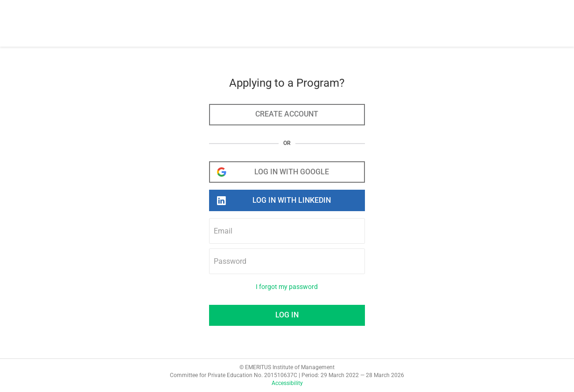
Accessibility (287, 383)
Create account (287, 114)
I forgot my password (287, 287)
